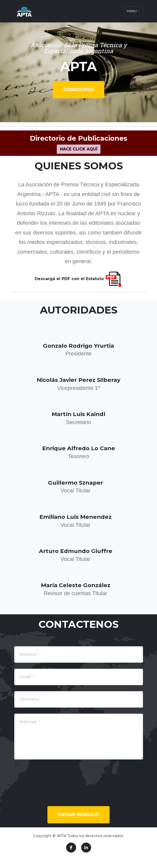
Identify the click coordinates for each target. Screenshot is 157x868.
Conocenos (78, 90)
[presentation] (52, 778)
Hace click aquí (79, 149)
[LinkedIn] (86, 848)
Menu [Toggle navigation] (133, 11)
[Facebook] (71, 848)
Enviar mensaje (78, 815)
